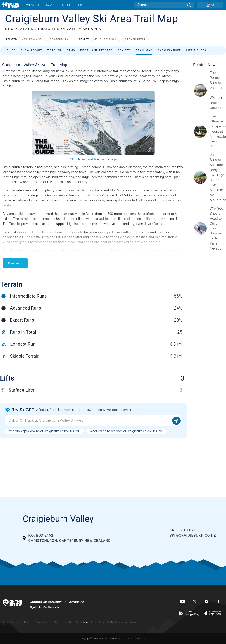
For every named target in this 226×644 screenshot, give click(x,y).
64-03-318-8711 (184, 530)
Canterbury (59, 39)
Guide (11, 50)
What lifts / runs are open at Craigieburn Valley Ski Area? (127, 431)
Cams (71, 50)
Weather (33, 5)
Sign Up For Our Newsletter (45, 607)
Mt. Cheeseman (105, 39)
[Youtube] (183, 602)
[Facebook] (219, 602)
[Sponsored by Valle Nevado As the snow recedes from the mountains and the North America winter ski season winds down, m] (217, 229)
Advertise (77, 602)
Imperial (88, 622)
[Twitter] (195, 602)
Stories (68, 5)
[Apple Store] (213, 613)
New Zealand (32, 39)
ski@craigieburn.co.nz (193, 535)
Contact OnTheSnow (46, 602)
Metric (80, 622)
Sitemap (58, 622)
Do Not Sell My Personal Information (118, 622)
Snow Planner (169, 50)
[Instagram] (207, 602)
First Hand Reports (96, 50)
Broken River (135, 39)
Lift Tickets (196, 50)
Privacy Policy (10, 622)
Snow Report (31, 50)
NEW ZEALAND (19, 29)
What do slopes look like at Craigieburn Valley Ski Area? (44, 431)
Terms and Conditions (35, 622)
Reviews (124, 50)
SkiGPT (83, 5)
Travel (50, 5)
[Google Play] (189, 613)
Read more (15, 263)
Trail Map (144, 50)
